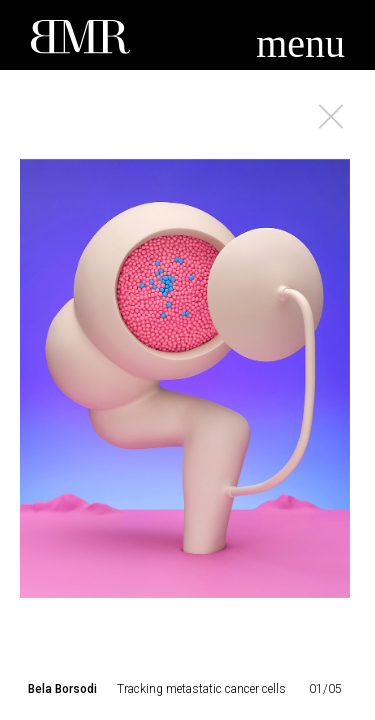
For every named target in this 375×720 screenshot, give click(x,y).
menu (300, 43)
